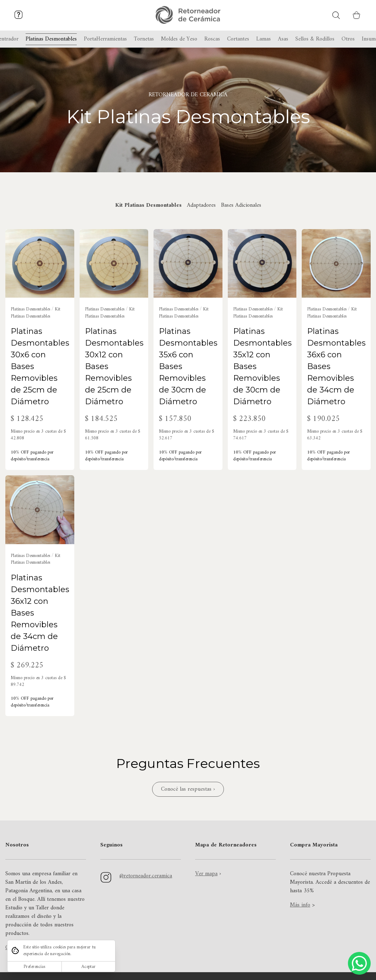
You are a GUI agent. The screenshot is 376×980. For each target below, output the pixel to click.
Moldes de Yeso (179, 39)
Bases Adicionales (241, 205)
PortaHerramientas (105, 39)
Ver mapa (206, 874)
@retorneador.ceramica (146, 876)
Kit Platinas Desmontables (148, 205)
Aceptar (88, 967)
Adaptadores (201, 205)
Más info (300, 905)
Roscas (212, 39)
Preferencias (34, 967)
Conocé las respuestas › (188, 789)
